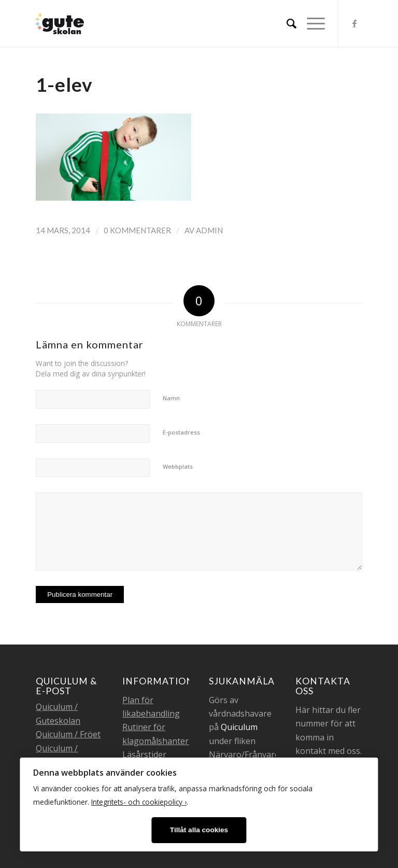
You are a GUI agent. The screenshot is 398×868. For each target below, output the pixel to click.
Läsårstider (144, 754)
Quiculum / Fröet (68, 734)
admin (209, 230)
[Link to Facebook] (354, 23)
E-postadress (181, 432)
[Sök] (286, 23)
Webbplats (178, 466)
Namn (171, 398)
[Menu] (311, 23)
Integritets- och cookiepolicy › (139, 802)
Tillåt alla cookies (199, 830)
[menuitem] (286, 23)
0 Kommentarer (137, 230)
